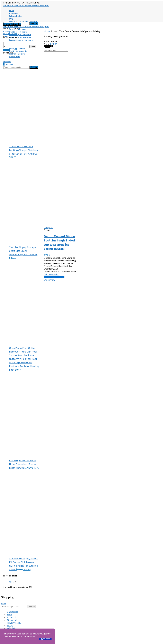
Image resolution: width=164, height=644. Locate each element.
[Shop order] (56, 50)
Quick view (49, 280)
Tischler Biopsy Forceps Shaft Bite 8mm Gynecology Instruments (23, 251)
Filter (33, 47)
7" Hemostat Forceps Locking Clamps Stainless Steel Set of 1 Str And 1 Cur (24, 150)
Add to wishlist (51, 274)
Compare (48, 227)
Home (47, 31)
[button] (59, 277)
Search (34, 23)
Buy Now (48, 277)
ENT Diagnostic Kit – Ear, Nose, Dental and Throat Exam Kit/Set (23, 464)
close (6, 31)
